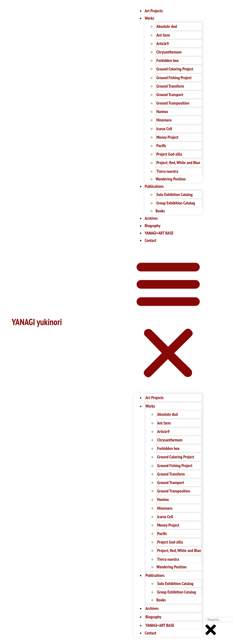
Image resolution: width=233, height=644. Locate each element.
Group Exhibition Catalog (176, 203)
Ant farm (163, 35)
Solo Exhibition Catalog (174, 194)
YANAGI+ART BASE (159, 233)
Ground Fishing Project (174, 78)
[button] (168, 319)
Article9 (162, 43)
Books (160, 211)
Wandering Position (171, 179)
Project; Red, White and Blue (178, 162)
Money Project (167, 137)
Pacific (161, 146)
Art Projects (154, 11)
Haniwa (162, 111)
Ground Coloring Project (175, 69)
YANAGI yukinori (37, 322)
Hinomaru (164, 120)
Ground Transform (170, 86)
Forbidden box (168, 60)
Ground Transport (170, 94)
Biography (153, 225)
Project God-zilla (169, 154)
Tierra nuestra (167, 171)
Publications (154, 186)
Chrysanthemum (169, 52)
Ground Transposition (173, 103)
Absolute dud (167, 26)
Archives (151, 218)
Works (149, 18)
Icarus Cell (164, 129)
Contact (150, 240)
